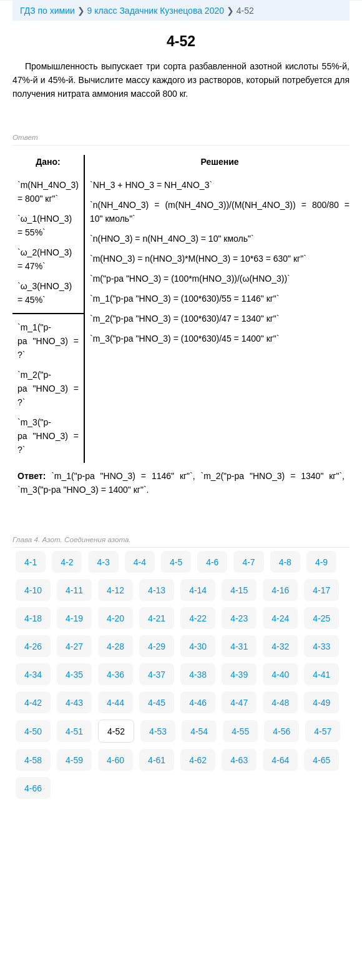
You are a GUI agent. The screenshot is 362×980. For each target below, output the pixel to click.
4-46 (198, 703)
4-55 (240, 731)
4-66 (33, 788)
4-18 (33, 618)
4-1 (31, 562)
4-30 (198, 646)
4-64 (280, 760)
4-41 (321, 675)
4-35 (74, 675)
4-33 (321, 646)
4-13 (157, 590)
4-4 (140, 562)
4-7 (248, 562)
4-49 (321, 703)
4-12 (115, 590)
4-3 (103, 562)
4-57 (323, 731)
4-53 (158, 731)
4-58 (33, 760)
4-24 (280, 618)
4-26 (33, 646)
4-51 (74, 731)
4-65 (321, 760)
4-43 (74, 703)
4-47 (239, 703)
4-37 (157, 675)
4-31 (239, 646)
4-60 (115, 760)
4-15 (239, 590)
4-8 (285, 562)
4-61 (157, 760)
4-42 (33, 703)
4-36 (115, 675)
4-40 (280, 675)
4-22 (198, 618)
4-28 (115, 646)
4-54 (199, 731)
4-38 (198, 675)
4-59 (74, 760)
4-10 (33, 590)
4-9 (321, 562)
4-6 (212, 562)
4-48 (280, 703)
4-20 (115, 618)
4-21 (157, 618)
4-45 (157, 703)
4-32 (280, 646)
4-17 (321, 590)
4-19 (74, 618)
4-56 (281, 731)
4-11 (74, 590)
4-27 (74, 646)
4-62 (198, 760)
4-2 (67, 562)
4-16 (280, 590)
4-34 (33, 675)
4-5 (176, 562)
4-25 (321, 618)
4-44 (115, 703)
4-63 (239, 760)
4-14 (198, 590)
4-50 (33, 731)
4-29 (157, 646)
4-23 (239, 618)
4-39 (239, 675)
